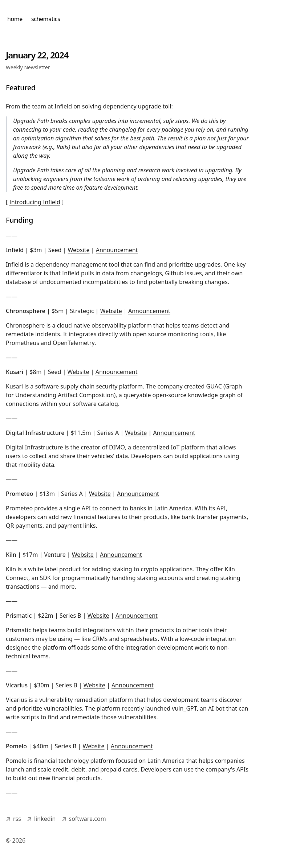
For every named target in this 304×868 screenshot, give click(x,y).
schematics (46, 19)
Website (79, 250)
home (15, 19)
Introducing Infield (35, 202)
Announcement (117, 250)
